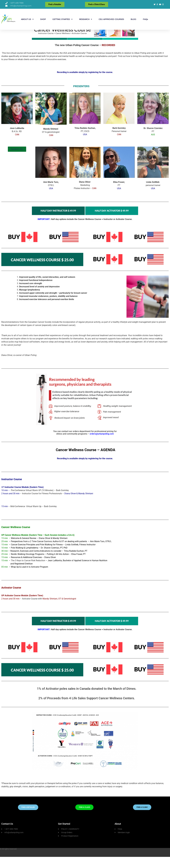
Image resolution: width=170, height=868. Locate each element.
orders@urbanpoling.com (102, 445)
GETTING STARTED (62, 19)
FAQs (145, 19)
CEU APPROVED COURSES (111, 19)
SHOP (43, 19)
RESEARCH (86, 19)
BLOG (133, 19)
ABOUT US (27, 19)
